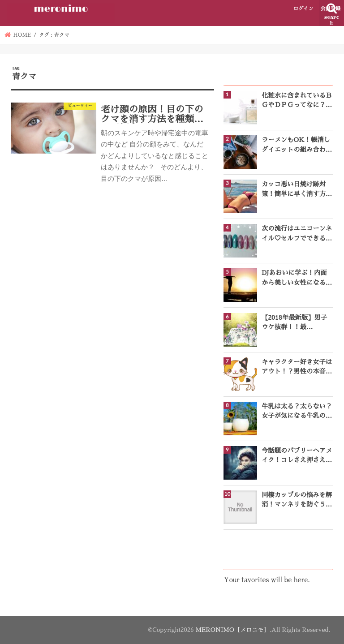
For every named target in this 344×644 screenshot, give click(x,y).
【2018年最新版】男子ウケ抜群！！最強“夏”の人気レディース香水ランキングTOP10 (297, 323)
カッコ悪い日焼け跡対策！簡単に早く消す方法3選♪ (297, 190)
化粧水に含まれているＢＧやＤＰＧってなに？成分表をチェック (297, 101)
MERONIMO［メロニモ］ (233, 630)
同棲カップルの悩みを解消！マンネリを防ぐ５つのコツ (297, 501)
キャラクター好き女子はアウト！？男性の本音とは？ (297, 368)
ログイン (303, 9)
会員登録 (330, 9)
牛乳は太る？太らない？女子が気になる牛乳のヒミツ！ (297, 412)
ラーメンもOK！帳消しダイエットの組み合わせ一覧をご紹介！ (297, 146)
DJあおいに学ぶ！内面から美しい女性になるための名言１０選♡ (297, 279)
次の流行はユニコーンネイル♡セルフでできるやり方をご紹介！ (297, 234)
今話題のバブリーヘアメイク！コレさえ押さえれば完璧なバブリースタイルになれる (297, 456)
